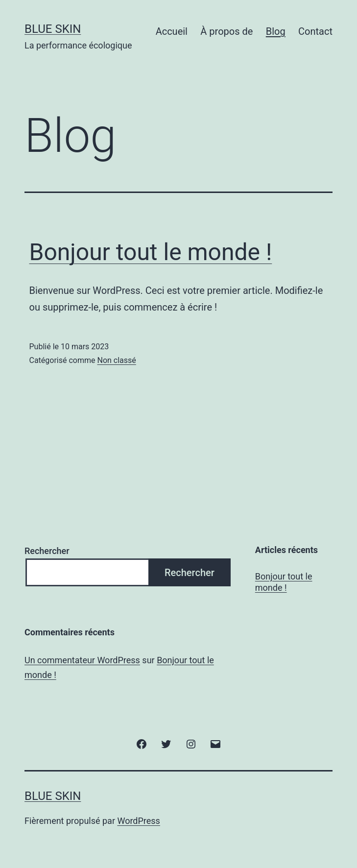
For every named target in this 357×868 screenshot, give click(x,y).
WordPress (138, 821)
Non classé (116, 360)
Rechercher (47, 551)
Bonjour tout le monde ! (151, 252)
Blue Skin (53, 29)
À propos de (226, 31)
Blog (276, 31)
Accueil (172, 31)
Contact (315, 31)
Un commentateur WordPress (82, 660)
